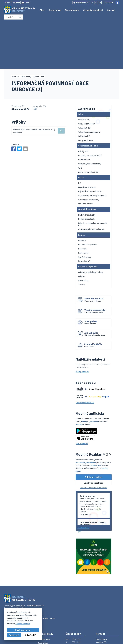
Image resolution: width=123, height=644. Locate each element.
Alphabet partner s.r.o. (35, 559)
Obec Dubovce (23, 561)
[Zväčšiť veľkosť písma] (100, 3)
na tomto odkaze (23, 624)
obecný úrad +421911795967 (108, 612)
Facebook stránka (103, 618)
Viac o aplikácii (82, 396)
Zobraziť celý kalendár (85, 355)
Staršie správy (83, 480)
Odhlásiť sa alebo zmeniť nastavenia (94, 440)
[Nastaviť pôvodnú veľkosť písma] (96, 3)
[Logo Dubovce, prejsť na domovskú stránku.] (20, 10)
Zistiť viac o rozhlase (94, 436)
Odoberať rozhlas (94, 430)
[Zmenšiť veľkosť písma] (93, 3)
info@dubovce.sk (103, 615)
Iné (35, 62)
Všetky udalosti (82, 324)
